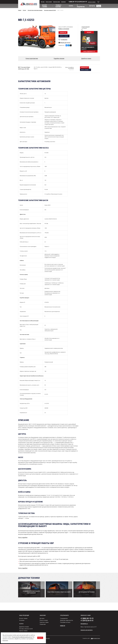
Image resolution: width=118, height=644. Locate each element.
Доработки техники (24, 629)
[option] (37, 37)
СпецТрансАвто (29, 4)
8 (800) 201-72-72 (73, 2)
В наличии (22, 623)
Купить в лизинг (64, 36)
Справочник (63, 2)
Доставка (43, 2)
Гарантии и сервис (57, 2)
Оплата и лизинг (49, 2)
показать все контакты (87, 633)
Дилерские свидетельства (66, 623)
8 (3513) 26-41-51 (83, 2)
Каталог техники (23, 621)
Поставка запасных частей (26, 631)
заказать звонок (92, 2)
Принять (40, 638)
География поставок (65, 625)
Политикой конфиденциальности (22, 637)
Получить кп (63, 33)
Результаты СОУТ (46, 641)
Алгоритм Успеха (97, 641)
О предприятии (64, 621)
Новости (63, 628)
